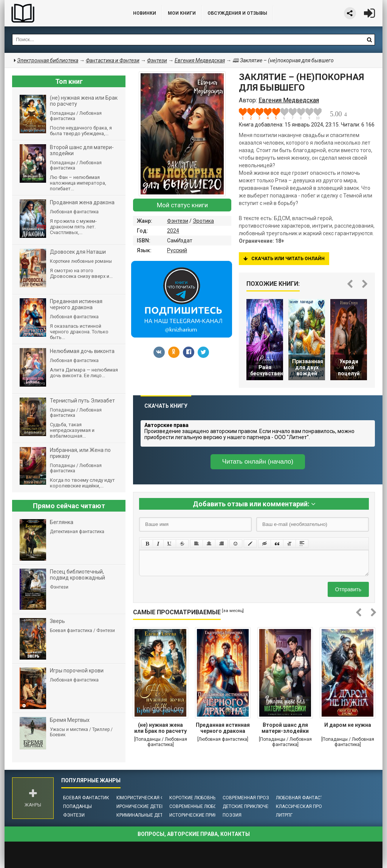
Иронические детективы (147, 806)
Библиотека (61, 13)
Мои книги (182, 13)
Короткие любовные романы (205, 798)
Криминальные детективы (149, 815)
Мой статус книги (182, 205)
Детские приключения (250, 806)
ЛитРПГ (284, 815)
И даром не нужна (348, 725)
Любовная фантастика (304, 798)
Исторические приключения (204, 815)
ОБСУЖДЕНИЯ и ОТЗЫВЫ (237, 13)
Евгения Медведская (200, 60)
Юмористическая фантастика (154, 798)
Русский (177, 250)
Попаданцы (77, 806)
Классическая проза (302, 806)
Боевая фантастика (88, 798)
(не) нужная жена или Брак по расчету (160, 728)
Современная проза (247, 798)
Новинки (145, 13)
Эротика (203, 221)
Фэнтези (178, 221)
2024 (173, 231)
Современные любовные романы (210, 806)
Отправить (348, 589)
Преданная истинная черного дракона (223, 728)
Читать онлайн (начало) (258, 462)
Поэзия (232, 815)
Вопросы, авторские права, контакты (194, 834)
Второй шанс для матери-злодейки (285, 728)
